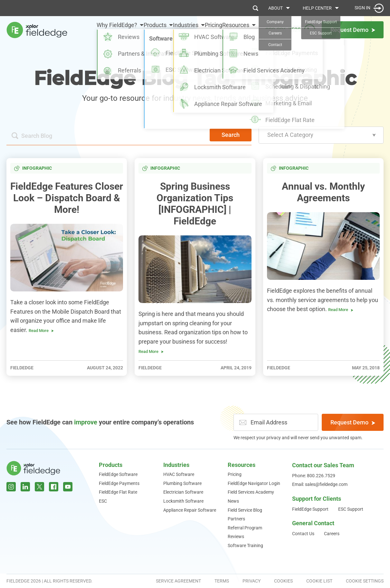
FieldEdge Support (310, 509)
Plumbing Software (182, 483)
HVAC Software (179, 474)
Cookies (283, 581)
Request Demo (353, 422)
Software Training (245, 545)
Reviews (236, 536)
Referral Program (245, 528)
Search (231, 135)
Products (131, 27)
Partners (236, 519)
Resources (236, 27)
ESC (103, 501)
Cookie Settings (365, 581)
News (233, 501)
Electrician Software (183, 492)
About (276, 8)
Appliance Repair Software (190, 510)
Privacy (252, 581)
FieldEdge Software (118, 474)
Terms (222, 581)
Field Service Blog (245, 510)
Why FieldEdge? (81, 31)
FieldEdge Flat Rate (118, 492)
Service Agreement (178, 581)
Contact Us (303, 534)
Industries (170, 27)
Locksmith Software (183, 501)
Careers (332, 534)
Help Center (317, 8)
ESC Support (351, 509)
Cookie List (319, 581)
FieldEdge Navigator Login (254, 483)
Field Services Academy (251, 492)
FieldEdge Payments (119, 483)
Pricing (205, 27)
